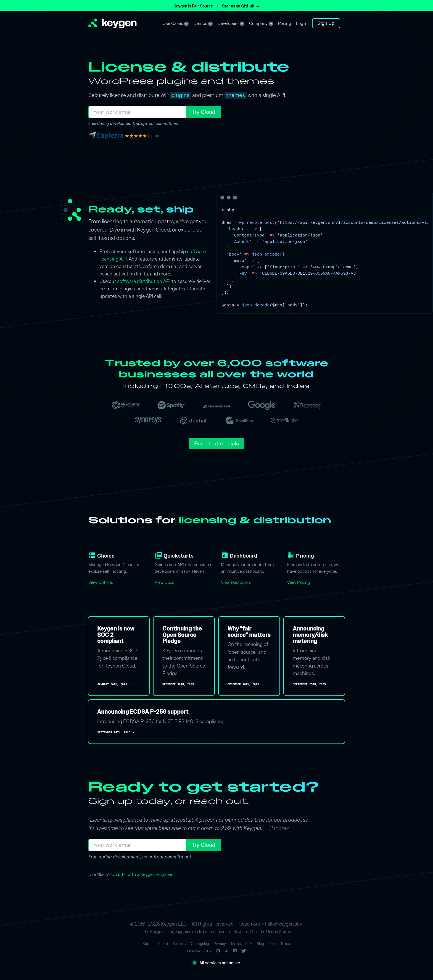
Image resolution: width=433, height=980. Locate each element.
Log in (302, 23)
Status (148, 944)
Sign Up (326, 23)
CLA (208, 951)
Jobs (273, 944)
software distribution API (144, 281)
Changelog (200, 944)
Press (286, 944)
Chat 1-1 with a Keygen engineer (143, 874)
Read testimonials (216, 443)
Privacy (220, 944)
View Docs (164, 582)
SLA (249, 944)
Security (179, 944)
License (193, 951)
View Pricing (299, 582)
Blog (260, 944)
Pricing (285, 23)
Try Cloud (204, 112)
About (163, 944)
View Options (101, 582)
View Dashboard (236, 582)
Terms (236, 944)
